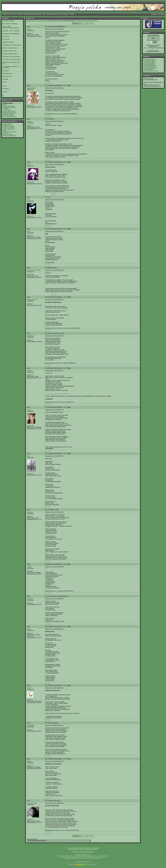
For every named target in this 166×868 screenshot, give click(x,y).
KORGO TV (7, 37)
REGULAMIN (18, 14)
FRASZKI (6, 109)
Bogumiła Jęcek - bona (34, 270)
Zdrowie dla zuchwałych (10, 136)
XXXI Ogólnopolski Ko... (151, 67)
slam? (5, 105)
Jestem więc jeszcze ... (10, 129)
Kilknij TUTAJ (147, 48)
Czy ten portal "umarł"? (10, 111)
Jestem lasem (7, 124)
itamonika (30, 512)
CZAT (5, 82)
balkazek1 (30, 599)
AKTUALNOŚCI (63, 14)
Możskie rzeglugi (8, 134)
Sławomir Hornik (32, 803)
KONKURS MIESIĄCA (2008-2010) (87, 21)
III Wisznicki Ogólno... (150, 62)
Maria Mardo (31, 725)
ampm (29, 165)
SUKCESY (6, 71)
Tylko (5, 131)
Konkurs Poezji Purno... (151, 66)
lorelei (29, 629)
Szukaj (5, 92)
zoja (28, 456)
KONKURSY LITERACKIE (10, 24)
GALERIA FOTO (8, 74)
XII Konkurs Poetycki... (150, 61)
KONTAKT (6, 89)
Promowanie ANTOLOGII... (152, 71)
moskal (29, 121)
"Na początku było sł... (9, 106)
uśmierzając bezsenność (10, 132)
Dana (29, 231)
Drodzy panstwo (149, 70)
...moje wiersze (7, 110)
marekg (29, 567)
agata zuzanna (31, 88)
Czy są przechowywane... (10, 117)
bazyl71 (29, 688)
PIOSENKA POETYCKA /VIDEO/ (12, 45)
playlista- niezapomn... (9, 114)
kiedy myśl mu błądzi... (10, 127)
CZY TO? (6, 133)
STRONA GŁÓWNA (8, 14)
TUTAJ (159, 52)
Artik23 (159, 86)
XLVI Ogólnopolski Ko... (151, 68)
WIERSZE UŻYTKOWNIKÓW (32, 14)
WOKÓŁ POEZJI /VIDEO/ (10, 54)
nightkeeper (30, 336)
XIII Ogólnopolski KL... (150, 63)
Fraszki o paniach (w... (9, 128)
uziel (28, 200)
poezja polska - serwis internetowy (36, 21)
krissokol (30, 371)
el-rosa (29, 410)
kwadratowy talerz (32, 300)
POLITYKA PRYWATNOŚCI (11, 28)
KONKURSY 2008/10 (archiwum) (12, 59)
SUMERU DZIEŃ (8, 125)
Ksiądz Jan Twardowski (10, 107)
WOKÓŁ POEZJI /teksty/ (10, 51)
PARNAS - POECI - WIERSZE (12, 31)
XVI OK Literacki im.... (150, 59)
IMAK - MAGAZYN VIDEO (50, 14)
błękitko (29, 761)
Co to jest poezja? (8, 115)
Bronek (29, 29)
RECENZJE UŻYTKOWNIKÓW (12, 57)
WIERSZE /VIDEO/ (9, 42)
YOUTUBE (6, 39)
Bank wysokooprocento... (10, 113)
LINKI (5, 86)
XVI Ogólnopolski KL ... (150, 64)
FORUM (71, 14)
